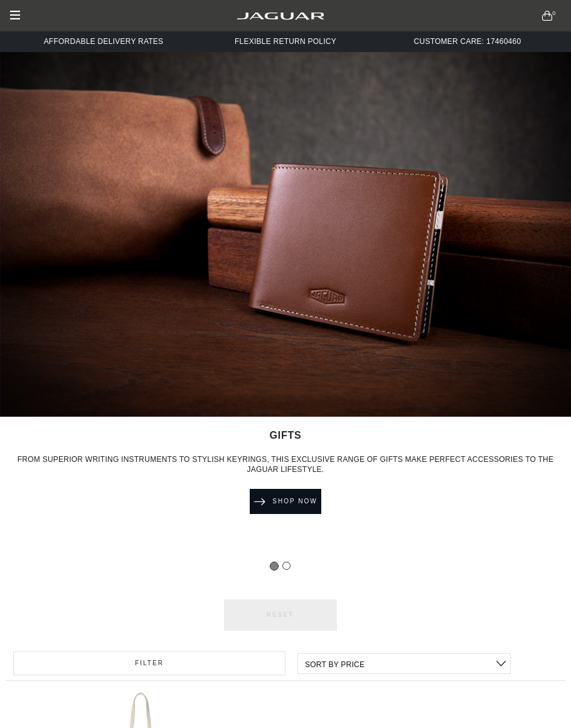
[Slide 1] (286, 566)
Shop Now (285, 501)
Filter (149, 663)
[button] (548, 16)
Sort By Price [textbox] (335, 665)
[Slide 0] (274, 566)
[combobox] (404, 664)
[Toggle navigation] (18, 16)
